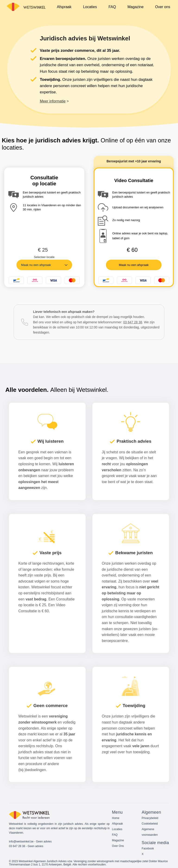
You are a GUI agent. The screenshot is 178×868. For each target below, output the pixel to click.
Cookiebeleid (150, 824)
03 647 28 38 (133, 322)
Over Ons (118, 846)
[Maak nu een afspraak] (134, 265)
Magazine (118, 840)
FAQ (115, 835)
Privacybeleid (150, 818)
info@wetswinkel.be (21, 842)
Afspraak (117, 824)
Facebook (148, 848)
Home (116, 818)
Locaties (117, 829)
